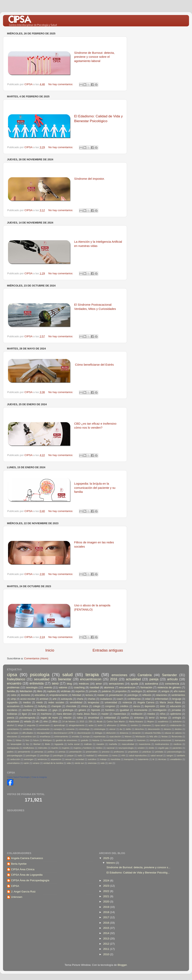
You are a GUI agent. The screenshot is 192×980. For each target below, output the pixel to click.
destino (178, 729)
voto (103, 763)
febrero (128, 736)
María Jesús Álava (170, 703)
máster (101, 695)
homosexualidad (125, 740)
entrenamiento (61, 736)
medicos (177, 744)
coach (120, 699)
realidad (90, 755)
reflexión (147, 695)
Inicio (50, 650)
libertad (37, 744)
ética (55, 722)
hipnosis (96, 710)
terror (152, 718)
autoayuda (67, 699)
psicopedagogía (15, 755)
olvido (151, 748)
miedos (151, 714)
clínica (85, 706)
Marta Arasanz (136, 722)
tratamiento (143, 759)
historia (96, 740)
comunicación (43, 729)
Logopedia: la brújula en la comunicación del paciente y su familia (95, 488)
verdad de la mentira (53, 763)
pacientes (177, 748)
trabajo (103, 759)
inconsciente (141, 710)
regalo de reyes (49, 718)
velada (27, 722)
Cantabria (145, 675)
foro (27, 740)
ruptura (51, 691)
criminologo (84, 729)
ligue (24, 714)
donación (137, 733)
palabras (106, 691)
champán (56, 706)
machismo (46, 714)
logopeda (59, 744)
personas (39, 752)
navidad (94, 687)
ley (28, 744)
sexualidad (41, 679)
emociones (119, 675)
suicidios (92, 759)
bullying (42, 706)
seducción (15, 759)
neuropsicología (126, 748)
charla (80, 699)
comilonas (28, 729)
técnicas (162, 759)
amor (99, 684)
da (121, 729)
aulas (91, 725)
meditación (137, 714)
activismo (177, 722)
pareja (154, 679)
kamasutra (180, 740)
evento (48, 687)
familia (11, 691)
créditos (124, 706)
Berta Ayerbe (19, 864)
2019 (107, 907)
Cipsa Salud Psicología (18, 777)
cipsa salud (160, 725)
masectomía (144, 744)
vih (37, 722)
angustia (31, 725)
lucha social (74, 744)
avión (100, 725)
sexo (55, 683)
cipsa (12, 675)
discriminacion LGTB (63, 733)
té (153, 759)
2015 (82, 722)
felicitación (141, 736)
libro (40, 691)
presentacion (116, 695)
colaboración (176, 725)
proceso (106, 752)
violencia (127, 703)
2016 (114, 679)
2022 (107, 891)
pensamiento (24, 752)
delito (129, 729)
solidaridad (110, 718)
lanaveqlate (16, 744)
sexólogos (136, 691)
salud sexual (157, 755)
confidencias (134, 699)
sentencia (42, 759)
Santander (169, 675)
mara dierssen (64, 714)
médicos (84, 684)
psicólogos (58, 755)
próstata (159, 752)
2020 (107, 902)
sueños (125, 718)
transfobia (115, 759)
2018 (107, 912)
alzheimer (152, 691)
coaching (79, 687)
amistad (44, 699)
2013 (107, 939)
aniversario (44, 725)
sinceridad (93, 718)
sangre (170, 755)
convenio (70, 729)
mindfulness (28, 748)
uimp (13, 699)
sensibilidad (76, 703)
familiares (42, 710)
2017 (107, 917)
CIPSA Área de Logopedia (27, 875)
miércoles (43, 748)
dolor (163, 706)
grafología (68, 710)
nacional (110, 748)
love (34, 714)
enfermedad (161, 699)
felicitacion (26, 691)
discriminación (84, 733)
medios (27, 703)
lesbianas (12, 714)
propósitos (133, 752)
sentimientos (178, 695)
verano (36, 763)
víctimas (66, 691)
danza (136, 706)
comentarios (13, 729)
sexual (68, 759)
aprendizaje (59, 725)
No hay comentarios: (61, 84)
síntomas (139, 718)
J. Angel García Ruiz (23, 892)
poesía (11, 718)
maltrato (88, 744)
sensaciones (116, 684)
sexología (32, 687)
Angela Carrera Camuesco (27, 858)
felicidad (77, 695)
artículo (172, 679)
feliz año (154, 736)
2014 (107, 933)
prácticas (147, 752)
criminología (99, 729)
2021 (107, 896)
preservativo (92, 752)
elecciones (12, 736)
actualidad (133, 679)
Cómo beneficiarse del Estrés (94, 365)
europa (86, 736)
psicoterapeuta (27, 718)
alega (20, 725)
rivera (115, 755)
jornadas (176, 710)
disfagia (98, 733)
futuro (36, 740)
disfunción (111, 733)
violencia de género (169, 687)
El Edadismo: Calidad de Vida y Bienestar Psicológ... (138, 873)
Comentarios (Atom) (36, 658)
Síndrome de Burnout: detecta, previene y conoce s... (138, 867)
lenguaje (177, 699)
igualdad (124, 710)
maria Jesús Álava (87, 714)
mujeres (66, 748)
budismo (29, 706)
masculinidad (128, 744)
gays (55, 710)
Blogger (122, 965)
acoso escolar (28, 699)
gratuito (85, 740)
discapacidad (43, 733)
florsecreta (177, 736)
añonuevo (111, 725)
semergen (29, 759)
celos (14, 695)
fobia (9, 740)
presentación (76, 752)
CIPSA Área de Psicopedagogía (30, 880)
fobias (19, 740)
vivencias (92, 763)
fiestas (164, 736)
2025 (107, 858)
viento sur (79, 763)
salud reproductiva (138, 755)
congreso (110, 706)
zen (110, 763)
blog (69, 684)
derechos (139, 729)
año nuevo (179, 691)
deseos (167, 729)
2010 (107, 954)
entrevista (37, 683)
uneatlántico (176, 759)
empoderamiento (58, 695)
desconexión (154, 729)
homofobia (108, 740)
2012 (107, 944)
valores (63, 687)
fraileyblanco (16, 679)
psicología (40, 675)
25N (90, 722)
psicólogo (45, 755)
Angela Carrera (146, 703)
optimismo (176, 714)
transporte (129, 759)
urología (177, 718)
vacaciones (13, 722)
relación (67, 718)
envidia (75, 736)
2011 (107, 949)
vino (46, 722)
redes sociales (56, 703)
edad (148, 699)
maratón (100, 744)
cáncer (112, 729)
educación (176, 706)
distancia (124, 733)
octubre (141, 748)
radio (80, 755)
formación (146, 687)
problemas (13, 687)
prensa (62, 752)
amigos (165, 691)
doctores (25, 695)
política (51, 752)
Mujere (150, 722)
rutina (80, 718)
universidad (111, 703)
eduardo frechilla (153, 733)
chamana (146, 725)
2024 (107, 881)
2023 (107, 886)
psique (70, 755)
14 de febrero (69, 722)
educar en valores (173, 733)
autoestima (152, 684)
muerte (55, 748)
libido (47, 744)
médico (99, 748)
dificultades (28, 733)
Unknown (17, 897)
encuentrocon (127, 687)
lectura (89, 695)
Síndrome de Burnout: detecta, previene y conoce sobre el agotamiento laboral (94, 57)
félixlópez (47, 740)
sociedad (80, 759)
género (82, 710)
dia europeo (13, 733)
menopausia (13, 748)
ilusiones (141, 740)
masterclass (120, 714)
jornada (93, 691)
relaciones (161, 695)
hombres (110, 710)
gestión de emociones (66, 740)
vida (69, 763)
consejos (58, 729)
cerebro (134, 725)
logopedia (12, 703)
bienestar (65, 679)
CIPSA (15, 886)
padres (10, 752)
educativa (40, 695)
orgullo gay (163, 748)
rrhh (123, 755)
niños (163, 714)
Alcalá (99, 722)
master (105, 714)
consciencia (172, 684)
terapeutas (93, 703)
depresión (150, 706)
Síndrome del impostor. (89, 179)
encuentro (14, 683)
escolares (12, 710)
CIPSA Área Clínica (23, 869)
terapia (92, 675)
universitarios (13, 763)
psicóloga (132, 695)
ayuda (134, 684)
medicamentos (162, 744)
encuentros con (29, 736)
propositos (121, 691)
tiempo (163, 718)
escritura (27, 710)
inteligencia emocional (160, 740)
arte (54, 699)
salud (67, 675)
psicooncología (174, 752)
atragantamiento (77, 725)
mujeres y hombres (83, 748)
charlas (91, 699)
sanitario (181, 755)
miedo (39, 703)
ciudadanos (106, 699)
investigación (160, 710)
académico (163, 722)
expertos (80, 691)
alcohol (10, 725)
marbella (113, 744)
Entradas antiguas (108, 650)
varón (26, 763)
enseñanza (45, 736)
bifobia (123, 725)
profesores (119, 752)
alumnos (109, 687)
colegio (97, 706)
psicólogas (31, 755)
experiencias (99, 736)
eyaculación (115, 736)
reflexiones (103, 755)
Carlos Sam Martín (116, 722)
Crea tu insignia (39, 777)
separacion (56, 759)
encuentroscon (91, 679)
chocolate (71, 706)
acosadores (13, 706)
